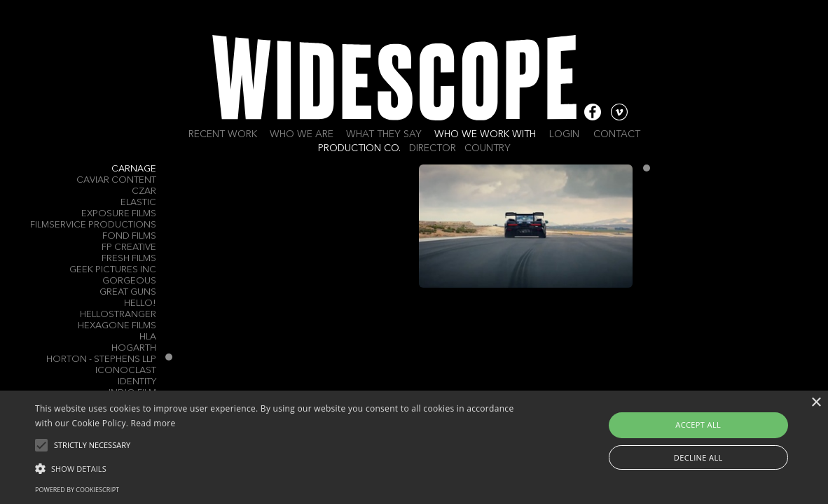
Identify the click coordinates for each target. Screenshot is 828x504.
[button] (281, 468)
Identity (137, 382)
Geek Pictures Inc (113, 270)
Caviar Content (116, 180)
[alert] (414, 447)
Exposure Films (119, 214)
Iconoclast (126, 371)
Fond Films (129, 236)
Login (564, 134)
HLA (148, 337)
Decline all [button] (698, 457)
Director (433, 148)
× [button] (816, 403)
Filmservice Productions (93, 225)
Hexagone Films (117, 326)
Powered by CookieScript (77, 490)
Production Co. (359, 148)
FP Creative (129, 247)
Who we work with (485, 134)
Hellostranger (118, 315)
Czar (144, 191)
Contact (617, 134)
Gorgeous (129, 281)
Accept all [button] (698, 425)
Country (488, 148)
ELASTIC (138, 203)
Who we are (302, 134)
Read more (153, 423)
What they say (384, 134)
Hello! (140, 303)
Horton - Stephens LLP (101, 359)
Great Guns (128, 292)
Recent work (223, 134)
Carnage (134, 169)
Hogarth (134, 348)
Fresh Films (129, 259)
